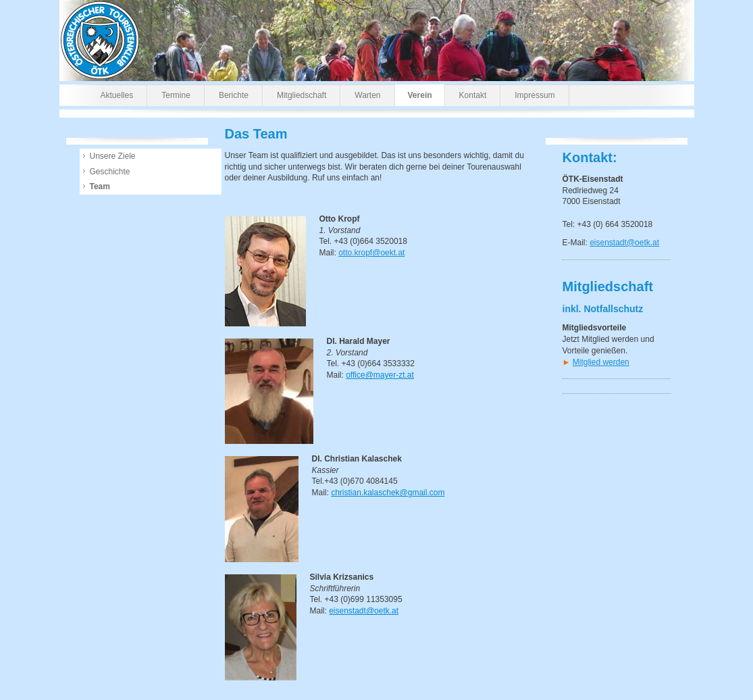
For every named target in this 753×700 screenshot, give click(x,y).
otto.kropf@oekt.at (371, 253)
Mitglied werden (601, 362)
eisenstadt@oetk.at (624, 243)
